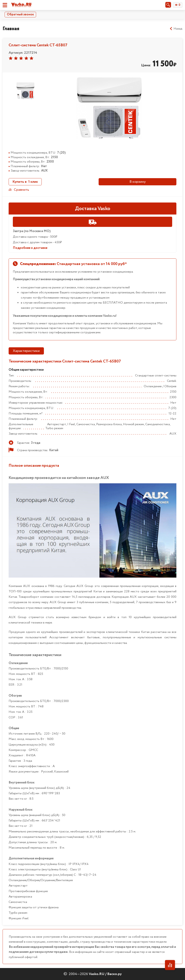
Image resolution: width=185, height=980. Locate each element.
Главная (11, 29)
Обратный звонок (20, 14)
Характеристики (26, 351)
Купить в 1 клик (25, 182)
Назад (176, 29)
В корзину (138, 182)
